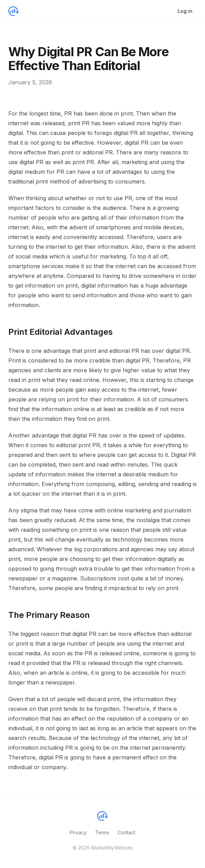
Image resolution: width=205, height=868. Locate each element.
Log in (185, 11)
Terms (102, 832)
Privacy (78, 832)
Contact (126, 832)
